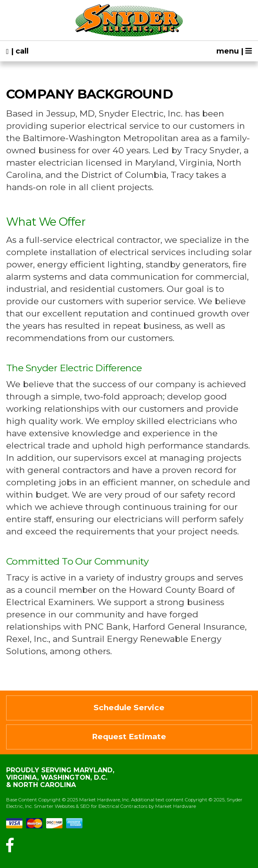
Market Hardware (176, 806)
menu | (234, 51)
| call (17, 51)
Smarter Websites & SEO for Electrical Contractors (91, 806)
